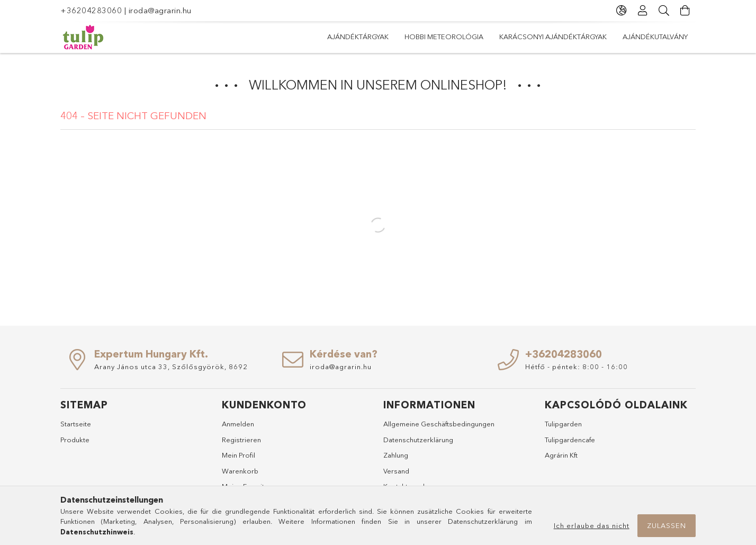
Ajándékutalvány (655, 37)
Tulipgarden (563, 424)
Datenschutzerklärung (418, 440)
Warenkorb (240, 471)
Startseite (76, 424)
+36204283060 (91, 10)
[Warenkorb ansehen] (685, 11)
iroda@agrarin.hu (160, 10)
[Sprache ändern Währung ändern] (622, 11)
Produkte (75, 440)
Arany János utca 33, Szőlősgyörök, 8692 (171, 367)
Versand (396, 471)
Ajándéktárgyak (358, 37)
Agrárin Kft (561, 455)
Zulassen (667, 525)
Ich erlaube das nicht (592, 525)
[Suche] (664, 11)
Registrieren (241, 440)
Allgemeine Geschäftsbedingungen (439, 424)
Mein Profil (238, 455)
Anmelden (238, 424)
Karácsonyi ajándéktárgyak (553, 37)
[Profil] (643, 11)
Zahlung (396, 455)
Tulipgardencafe (570, 440)
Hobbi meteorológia (444, 37)
